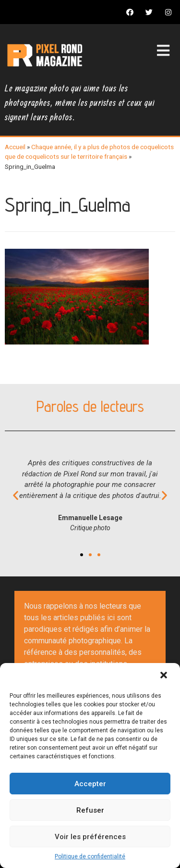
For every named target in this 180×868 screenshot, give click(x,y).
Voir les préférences (90, 837)
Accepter (90, 784)
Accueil (15, 147)
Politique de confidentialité (90, 856)
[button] (165, 676)
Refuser (90, 810)
